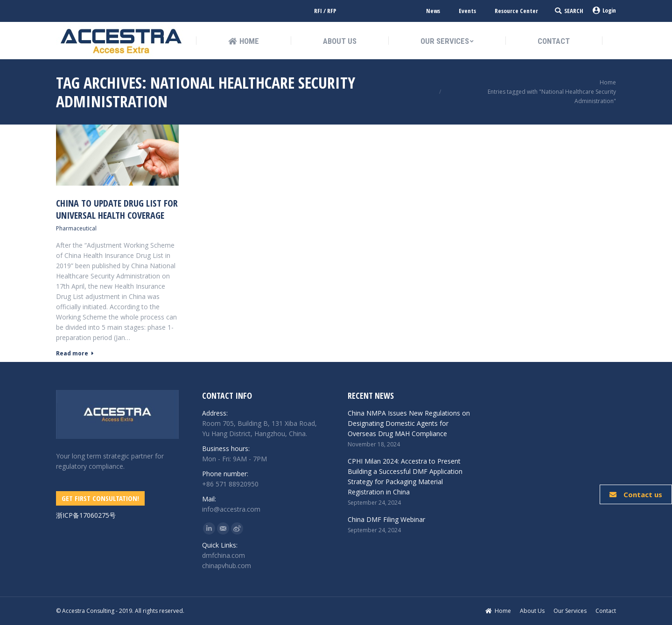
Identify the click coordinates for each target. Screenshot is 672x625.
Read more (75, 354)
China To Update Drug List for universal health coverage (117, 209)
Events (467, 11)
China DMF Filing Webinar (386, 519)
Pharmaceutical (76, 228)
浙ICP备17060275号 (86, 515)
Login (604, 10)
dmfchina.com (224, 555)
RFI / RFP (325, 11)
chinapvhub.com (227, 566)
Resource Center (516, 11)
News (433, 11)
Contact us (636, 494)
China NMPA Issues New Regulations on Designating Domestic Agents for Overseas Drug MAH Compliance (409, 423)
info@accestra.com (231, 509)
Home (608, 82)
